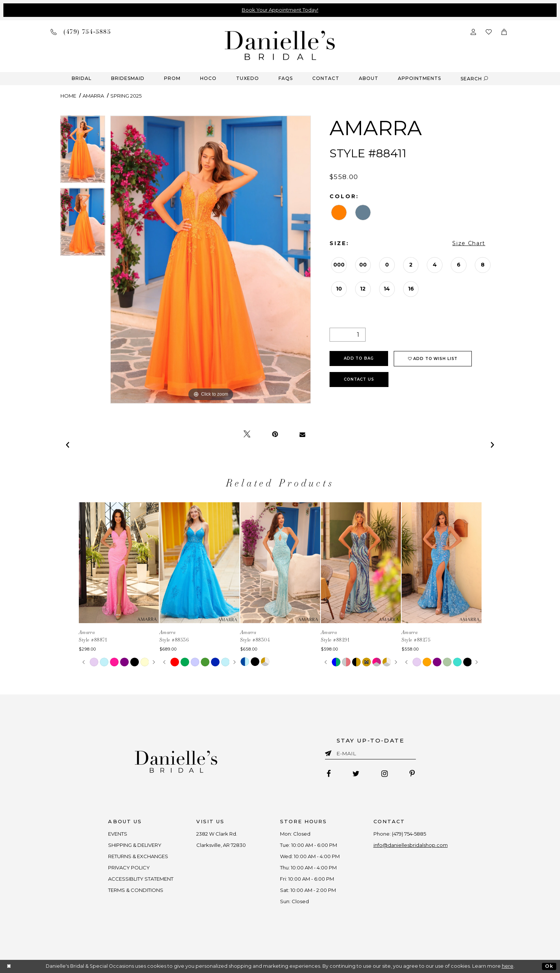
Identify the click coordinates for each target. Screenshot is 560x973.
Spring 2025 (126, 96)
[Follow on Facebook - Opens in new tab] (329, 774)
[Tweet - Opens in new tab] (247, 434)
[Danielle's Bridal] (280, 45)
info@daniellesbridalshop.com (411, 845)
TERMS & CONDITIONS (136, 890)
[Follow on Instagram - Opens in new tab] (385, 774)
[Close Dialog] (9, 966)
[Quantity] (348, 335)
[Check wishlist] (489, 31)
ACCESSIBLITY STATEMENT (141, 879)
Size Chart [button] (469, 243)
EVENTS (118, 834)
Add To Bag (359, 358)
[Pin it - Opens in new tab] (275, 434)
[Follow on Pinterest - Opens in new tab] (412, 774)
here (508, 966)
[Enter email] (370, 755)
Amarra (93, 96)
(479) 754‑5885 (409, 834)
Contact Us (359, 379)
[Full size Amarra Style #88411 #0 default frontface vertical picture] (211, 260)
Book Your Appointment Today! (280, 10)
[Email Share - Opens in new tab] (302, 434)
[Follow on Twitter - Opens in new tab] (356, 774)
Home (68, 96)
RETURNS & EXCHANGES (138, 856)
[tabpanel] (83, 152)
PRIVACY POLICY (129, 868)
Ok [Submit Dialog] (549, 966)
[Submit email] (330, 752)
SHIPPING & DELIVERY (135, 845)
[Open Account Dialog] (473, 31)
